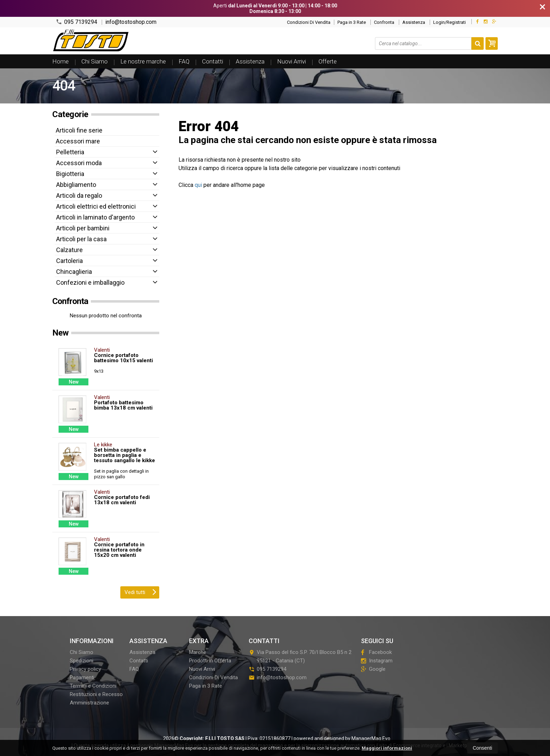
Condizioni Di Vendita (309, 22)
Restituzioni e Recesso (96, 694)
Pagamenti (82, 677)
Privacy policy (85, 669)
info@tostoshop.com (131, 22)
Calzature (69, 250)
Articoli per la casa (81, 239)
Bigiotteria (70, 174)
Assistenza (414, 22)
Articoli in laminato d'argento (95, 217)
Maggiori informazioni (387, 748)
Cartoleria (69, 261)
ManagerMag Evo (371, 738)
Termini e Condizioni (93, 686)
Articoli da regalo (79, 195)
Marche (198, 652)
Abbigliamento (76, 185)
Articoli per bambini (83, 228)
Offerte (328, 61)
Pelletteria (70, 152)
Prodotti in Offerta (210, 661)
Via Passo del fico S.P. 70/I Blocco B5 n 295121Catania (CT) (300, 656)
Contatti (213, 61)
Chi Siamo (95, 61)
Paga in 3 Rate (352, 22)
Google (373, 669)
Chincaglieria (74, 272)
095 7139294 (76, 22)
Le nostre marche (143, 61)
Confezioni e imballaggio (90, 282)
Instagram (377, 661)
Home (61, 61)
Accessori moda (79, 163)
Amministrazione (89, 703)
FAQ (184, 61)
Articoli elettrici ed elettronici (96, 206)
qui (198, 185)
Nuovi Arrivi (291, 61)
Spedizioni (82, 661)
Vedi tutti (140, 592)
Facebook (376, 652)
